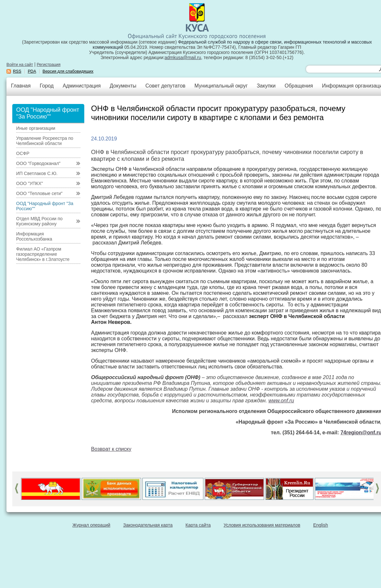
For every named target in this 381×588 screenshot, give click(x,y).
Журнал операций (91, 525)
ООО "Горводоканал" (38, 163)
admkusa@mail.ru (183, 57)
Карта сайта (198, 525)
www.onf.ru (281, 401)
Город (47, 86)
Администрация (82, 86)
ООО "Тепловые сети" (39, 193)
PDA (32, 71)
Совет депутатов (165, 86)
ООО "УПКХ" (30, 183)
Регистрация (49, 65)
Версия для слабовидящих (68, 71)
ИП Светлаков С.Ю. (37, 173)
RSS (17, 71)
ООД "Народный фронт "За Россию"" (45, 206)
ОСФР (23, 153)
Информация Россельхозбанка (34, 236)
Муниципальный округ (221, 86)
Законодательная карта (148, 525)
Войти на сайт (20, 65)
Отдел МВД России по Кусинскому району (39, 221)
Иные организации (36, 128)
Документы (123, 86)
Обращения (299, 86)
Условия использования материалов (262, 525)
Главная (21, 86)
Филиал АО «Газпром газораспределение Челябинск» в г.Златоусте (43, 254)
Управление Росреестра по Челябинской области (45, 141)
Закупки (266, 86)
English (321, 525)
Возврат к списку (111, 449)
